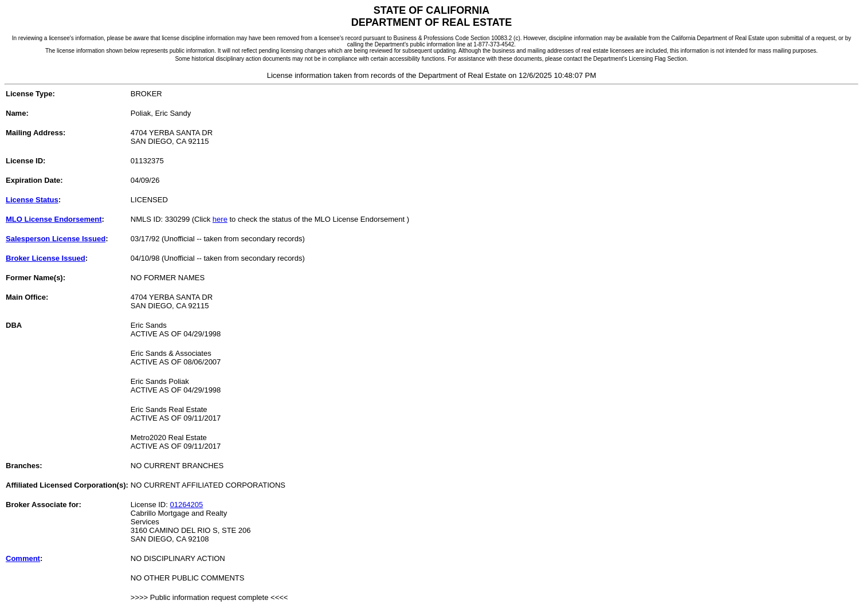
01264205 (186, 505)
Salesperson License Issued (56, 239)
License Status (32, 200)
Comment (23, 558)
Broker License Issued (46, 258)
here (220, 219)
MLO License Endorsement (54, 219)
